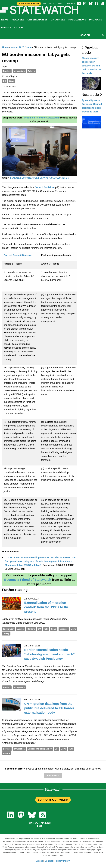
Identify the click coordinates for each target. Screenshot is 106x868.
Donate (6, 27)
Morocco (64, 629)
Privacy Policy (62, 861)
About (40, 861)
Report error (53, 776)
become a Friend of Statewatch (41, 118)
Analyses (18, 20)
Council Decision (44, 187)
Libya (12, 81)
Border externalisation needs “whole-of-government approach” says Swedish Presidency (49, 654)
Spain (54, 629)
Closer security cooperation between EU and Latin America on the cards (91, 66)
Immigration (19, 71)
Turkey (6, 633)
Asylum (21, 629)
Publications (77, 20)
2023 (21, 47)
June (29, 47)
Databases (58, 20)
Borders (7, 71)
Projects (96, 20)
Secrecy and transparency (40, 749)
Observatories (38, 20)
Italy (46, 629)
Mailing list (49, 3)
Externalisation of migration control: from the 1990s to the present (46, 607)
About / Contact (66, 3)
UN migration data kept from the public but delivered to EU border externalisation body (49, 708)
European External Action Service (29, 178)
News (5, 20)
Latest (19, 27)
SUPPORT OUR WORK (53, 800)
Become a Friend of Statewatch (28, 580)
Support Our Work (29, 3)
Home (5, 47)
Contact (49, 861)
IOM (71, 749)
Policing (32, 71)
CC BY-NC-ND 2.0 (59, 178)
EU (5, 81)
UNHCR (7, 753)
